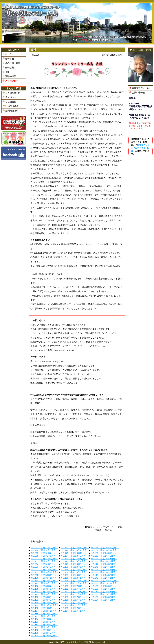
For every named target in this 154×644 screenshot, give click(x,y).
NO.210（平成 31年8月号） (44, 550)
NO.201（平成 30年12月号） (45, 572)
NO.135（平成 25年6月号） (104, 597)
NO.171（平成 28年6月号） (74, 564)
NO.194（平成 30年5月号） (44, 592)
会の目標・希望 (11, 63)
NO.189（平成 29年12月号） (45, 605)
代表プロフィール (139, 88)
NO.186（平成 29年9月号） (44, 614)
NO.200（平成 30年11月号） (45, 575)
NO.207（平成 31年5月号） (44, 559)
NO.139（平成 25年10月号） (105, 586)
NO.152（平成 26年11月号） (105, 550)
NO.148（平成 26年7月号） (104, 561)
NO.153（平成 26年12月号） (105, 548)
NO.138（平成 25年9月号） (104, 589)
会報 (6, 72)
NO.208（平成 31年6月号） (44, 556)
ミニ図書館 (9, 102)
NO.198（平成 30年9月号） (44, 581)
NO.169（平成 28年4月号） (74, 570)
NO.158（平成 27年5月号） (74, 600)
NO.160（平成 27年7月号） (74, 594)
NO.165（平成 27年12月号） (75, 581)
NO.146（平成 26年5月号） (104, 567)
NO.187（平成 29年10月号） (45, 611)
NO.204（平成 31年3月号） (44, 564)
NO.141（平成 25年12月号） (105, 581)
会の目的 (8, 59)
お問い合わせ (137, 93)
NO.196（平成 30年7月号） (44, 586)
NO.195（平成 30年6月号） (44, 589)
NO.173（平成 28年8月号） (74, 559)
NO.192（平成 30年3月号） (44, 597)
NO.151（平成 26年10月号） (105, 553)
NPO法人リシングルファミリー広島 (140, 148)
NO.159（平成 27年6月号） (74, 597)
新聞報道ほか (10, 110)
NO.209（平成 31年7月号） (44, 553)
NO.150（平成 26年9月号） (104, 556)
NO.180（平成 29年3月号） (44, 630)
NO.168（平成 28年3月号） (74, 572)
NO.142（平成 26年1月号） (104, 578)
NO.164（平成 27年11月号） (75, 583)
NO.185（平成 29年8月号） (44, 616)
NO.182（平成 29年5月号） (44, 625)
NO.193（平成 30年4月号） (44, 594)
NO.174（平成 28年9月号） (74, 556)
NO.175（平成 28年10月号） (75, 553)
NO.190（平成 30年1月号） (44, 603)
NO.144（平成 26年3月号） (104, 572)
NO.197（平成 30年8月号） (44, 583)
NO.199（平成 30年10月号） (45, 578)
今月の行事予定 (11, 93)
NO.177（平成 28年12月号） (75, 548)
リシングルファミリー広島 (76, 642)
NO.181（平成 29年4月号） (44, 627)
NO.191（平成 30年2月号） (44, 600)
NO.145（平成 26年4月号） (104, 570)
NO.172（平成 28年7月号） (74, 561)
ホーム (7, 54)
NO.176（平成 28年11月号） (75, 550)
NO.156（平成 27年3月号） (74, 605)
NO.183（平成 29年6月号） (44, 622)
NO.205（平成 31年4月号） (44, 561)
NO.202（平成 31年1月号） (44, 570)
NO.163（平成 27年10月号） (75, 586)
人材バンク (9, 97)
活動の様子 (9, 76)
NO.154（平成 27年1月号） (74, 611)
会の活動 (8, 67)
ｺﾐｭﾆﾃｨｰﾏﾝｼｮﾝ (10, 106)
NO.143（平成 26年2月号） (104, 575)
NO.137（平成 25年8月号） (104, 592)
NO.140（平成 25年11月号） (105, 583)
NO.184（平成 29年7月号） (44, 619)
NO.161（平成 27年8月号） (74, 592)
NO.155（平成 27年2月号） (74, 608)
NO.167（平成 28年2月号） (74, 575)
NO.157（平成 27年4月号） (74, 603)
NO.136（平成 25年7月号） (104, 594)
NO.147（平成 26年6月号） (104, 564)
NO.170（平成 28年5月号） (74, 567)
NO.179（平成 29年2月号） (44, 633)
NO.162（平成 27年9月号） (74, 589)
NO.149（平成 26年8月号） (104, 559)
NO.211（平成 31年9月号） (44, 548)
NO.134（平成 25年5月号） (104, 600)
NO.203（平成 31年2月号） (44, 567)
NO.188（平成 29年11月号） (45, 608)
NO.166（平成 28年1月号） (74, 578)
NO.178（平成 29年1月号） (44, 636)
